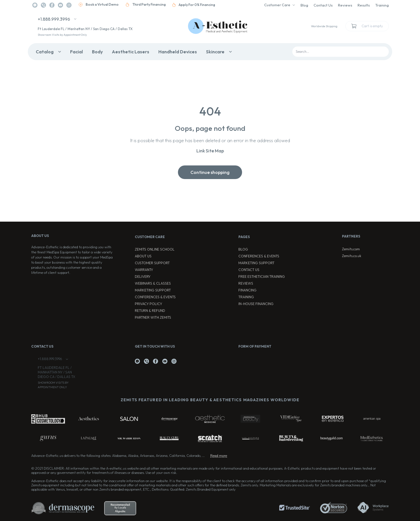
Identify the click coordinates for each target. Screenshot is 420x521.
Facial (76, 52)
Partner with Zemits (153, 317)
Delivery (143, 277)
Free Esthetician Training (262, 277)
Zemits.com (351, 249)
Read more (219, 456)
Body (97, 52)
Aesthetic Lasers (131, 52)
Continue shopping (210, 172)
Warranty (144, 270)
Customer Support (152, 263)
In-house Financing (256, 304)
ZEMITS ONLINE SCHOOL (155, 249)
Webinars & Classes (153, 283)
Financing (247, 290)
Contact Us (323, 5)
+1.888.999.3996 (54, 19)
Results (364, 5)
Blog (304, 5)
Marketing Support (153, 290)
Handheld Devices (178, 52)
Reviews (345, 5)
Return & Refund (150, 311)
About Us (143, 256)
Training (382, 5)
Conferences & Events (155, 297)
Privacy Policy (148, 304)
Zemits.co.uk (352, 256)
